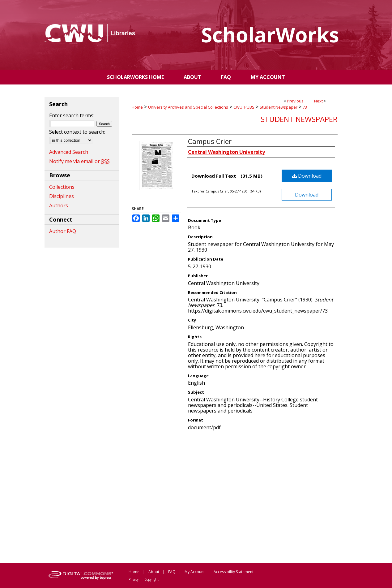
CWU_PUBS (244, 107)
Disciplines (62, 196)
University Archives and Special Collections (188, 107)
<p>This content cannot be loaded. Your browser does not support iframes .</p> (235, 496)
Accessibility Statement (234, 572)
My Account (195, 572)
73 (305, 107)
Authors (59, 205)
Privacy (134, 579)
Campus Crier (210, 141)
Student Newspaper (279, 107)
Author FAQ (63, 231)
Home (137, 107)
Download (307, 176)
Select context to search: (77, 132)
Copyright (151, 579)
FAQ (172, 572)
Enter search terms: (72, 115)
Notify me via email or (79, 161)
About (154, 572)
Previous (295, 101)
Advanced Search (69, 152)
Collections (62, 187)
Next (318, 101)
